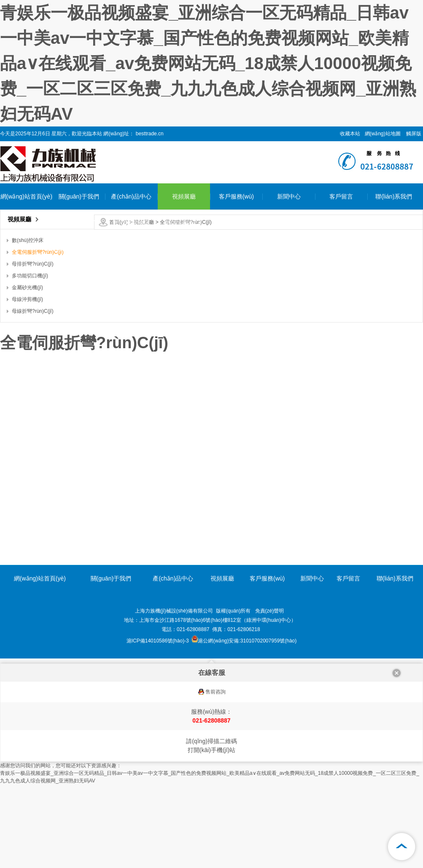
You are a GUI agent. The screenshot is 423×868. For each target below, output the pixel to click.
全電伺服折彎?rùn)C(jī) (131, 262)
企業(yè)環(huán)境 (79, 249)
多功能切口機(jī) (131, 327)
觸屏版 (414, 134)
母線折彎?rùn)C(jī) (131, 406)
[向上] (402, 847)
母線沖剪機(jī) (131, 379)
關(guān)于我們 (79, 196)
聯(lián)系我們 (394, 196)
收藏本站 (350, 134)
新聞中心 (289, 196)
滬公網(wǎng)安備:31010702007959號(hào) (244, 641)
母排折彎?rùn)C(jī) (131, 301)
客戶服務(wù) (236, 196)
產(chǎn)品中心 (131, 196)
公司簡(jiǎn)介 (79, 223)
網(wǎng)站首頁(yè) (26, 196)
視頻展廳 (184, 196)
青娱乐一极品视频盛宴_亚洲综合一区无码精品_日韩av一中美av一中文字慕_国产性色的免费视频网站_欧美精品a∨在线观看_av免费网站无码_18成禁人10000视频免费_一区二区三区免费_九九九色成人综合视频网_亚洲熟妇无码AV (208, 63)
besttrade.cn (149, 134)
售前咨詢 (216, 692)
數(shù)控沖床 (131, 223)
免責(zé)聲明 (270, 611)
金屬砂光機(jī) (131, 353)
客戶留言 (341, 196)
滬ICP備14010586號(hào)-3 (158, 641)
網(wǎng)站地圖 (383, 134)
